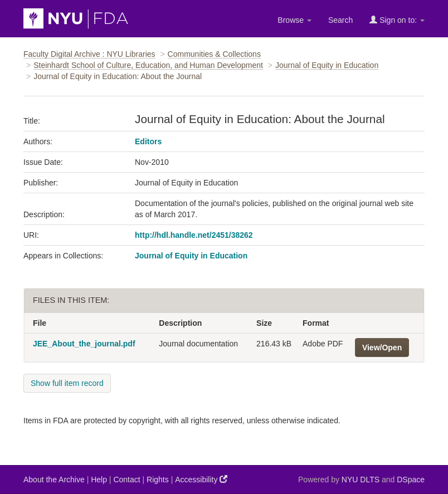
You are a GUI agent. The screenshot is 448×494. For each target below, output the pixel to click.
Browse (294, 20)
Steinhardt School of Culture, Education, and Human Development (148, 65)
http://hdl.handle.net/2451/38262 (194, 235)
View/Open (382, 348)
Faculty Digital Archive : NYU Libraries (89, 54)
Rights (158, 480)
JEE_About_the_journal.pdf (84, 344)
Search (340, 20)
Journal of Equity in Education (327, 65)
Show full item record (67, 383)
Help (99, 480)
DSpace (411, 480)
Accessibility (201, 479)
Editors (148, 141)
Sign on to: (397, 20)
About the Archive (54, 480)
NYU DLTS (361, 480)
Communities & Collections (214, 54)
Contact (126, 480)
